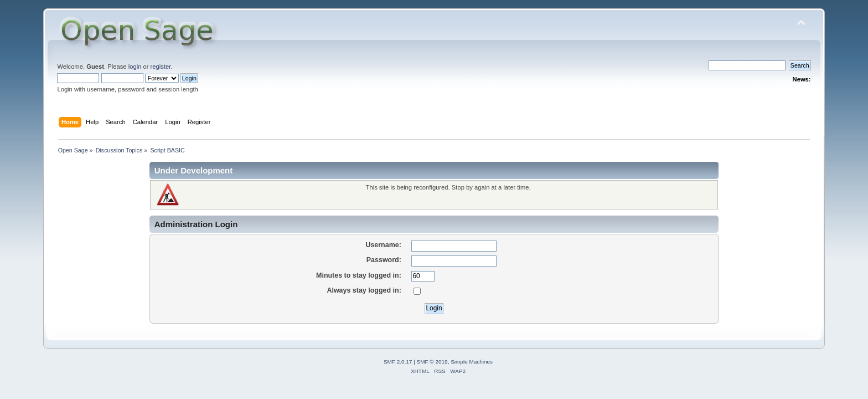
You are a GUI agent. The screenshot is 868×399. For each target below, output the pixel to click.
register (161, 66)
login (135, 66)
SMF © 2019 (432, 362)
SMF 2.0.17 (398, 362)
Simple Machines (472, 362)
